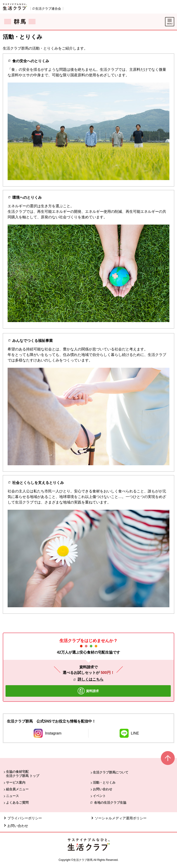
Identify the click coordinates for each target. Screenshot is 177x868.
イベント (99, 796)
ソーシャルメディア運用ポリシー (121, 818)
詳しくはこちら (91, 679)
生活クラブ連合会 (48, 9)
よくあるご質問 (17, 803)
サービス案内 (16, 782)
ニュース (12, 796)
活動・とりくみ (104, 782)
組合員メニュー (17, 789)
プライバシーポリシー (25, 818)
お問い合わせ (103, 789)
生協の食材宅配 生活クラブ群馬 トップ (23, 774)
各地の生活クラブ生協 (110, 803)
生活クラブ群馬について (111, 772)
